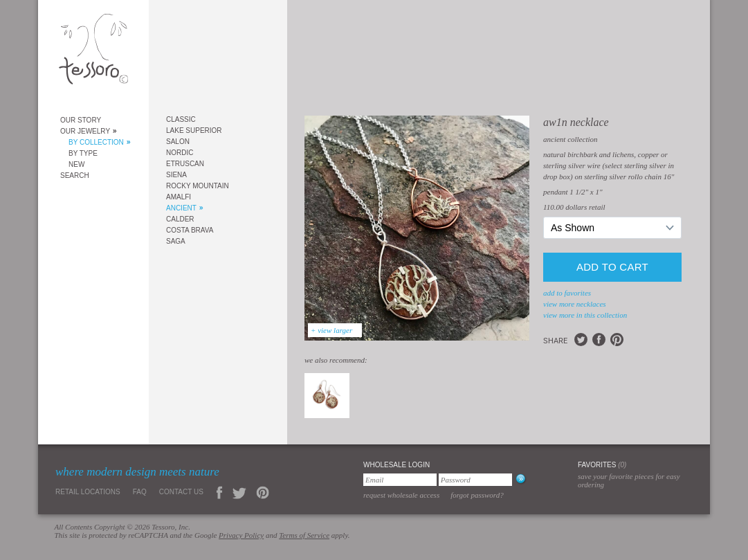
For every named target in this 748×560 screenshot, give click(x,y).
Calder (180, 219)
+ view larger (331, 330)
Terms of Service (304, 535)
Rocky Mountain (198, 186)
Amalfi (179, 197)
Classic (181, 119)
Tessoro (93, 53)
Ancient (181, 208)
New (76, 164)
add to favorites (567, 293)
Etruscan (185, 164)
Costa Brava (190, 230)
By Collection (96, 142)
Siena (176, 175)
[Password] (475, 480)
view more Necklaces (575, 304)
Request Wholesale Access (401, 495)
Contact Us (181, 492)
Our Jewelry (85, 131)
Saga (176, 241)
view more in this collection (585, 315)
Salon (178, 142)
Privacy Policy (241, 535)
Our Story (81, 120)
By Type (83, 153)
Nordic (180, 153)
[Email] (400, 480)
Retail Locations (88, 492)
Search (75, 175)
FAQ (140, 492)
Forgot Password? (477, 495)
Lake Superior (194, 130)
